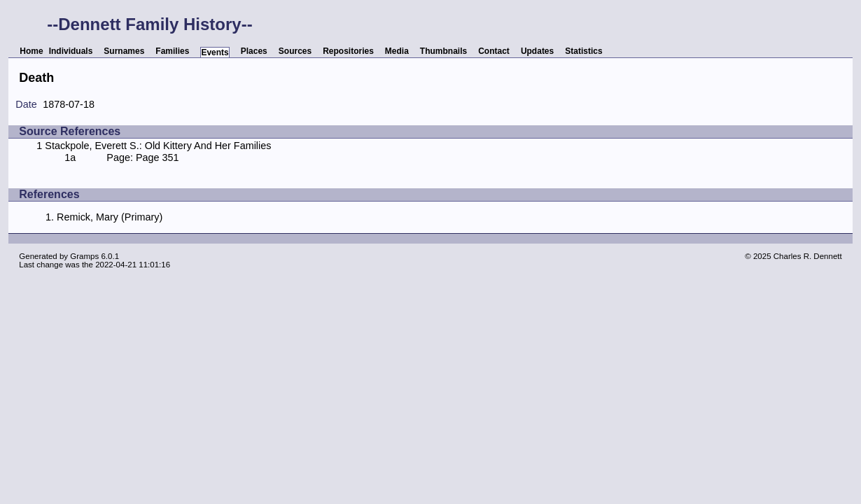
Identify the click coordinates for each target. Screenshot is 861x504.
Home (31, 51)
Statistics (583, 51)
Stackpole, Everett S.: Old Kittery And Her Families (158, 146)
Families (172, 51)
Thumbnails (443, 51)
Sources (295, 51)
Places (254, 51)
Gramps (84, 256)
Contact (494, 51)
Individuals (71, 51)
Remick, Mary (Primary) (110, 217)
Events (215, 52)
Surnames (124, 51)
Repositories (348, 51)
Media (397, 51)
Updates (537, 51)
